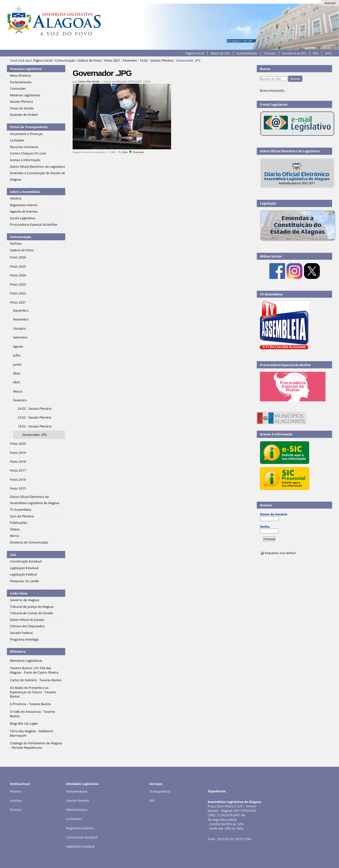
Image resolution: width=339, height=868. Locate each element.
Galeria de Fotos (89, 60)
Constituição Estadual (82, 837)
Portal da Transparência (29, 127)
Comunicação (65, 60)
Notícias (16, 800)
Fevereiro (130, 60)
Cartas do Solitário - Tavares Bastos (36, 680)
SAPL (329, 53)
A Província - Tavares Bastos (30, 704)
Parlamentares (77, 791)
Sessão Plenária (77, 800)
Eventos (16, 810)
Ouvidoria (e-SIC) (294, 53)
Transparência (160, 791)
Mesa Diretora (76, 810)
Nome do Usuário (274, 514)
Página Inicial (195, 53)
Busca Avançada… (273, 90)
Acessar (330, 3)
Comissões (74, 819)
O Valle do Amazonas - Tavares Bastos (32, 714)
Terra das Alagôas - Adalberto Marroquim (31, 733)
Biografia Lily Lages (24, 723)
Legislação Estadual (80, 846)
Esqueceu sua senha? (278, 553)
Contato (270, 53)
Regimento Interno (80, 828)
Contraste (310, 48)
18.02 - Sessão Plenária (156, 60)
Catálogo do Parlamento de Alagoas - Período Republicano (36, 745)
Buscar (265, 69)
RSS (316, 53)
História (16, 791)
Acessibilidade (247, 53)
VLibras (325, 48)
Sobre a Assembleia (25, 192)
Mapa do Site (220, 53)
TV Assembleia (271, 294)
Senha (265, 527)
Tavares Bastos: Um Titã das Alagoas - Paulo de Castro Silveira (34, 670)
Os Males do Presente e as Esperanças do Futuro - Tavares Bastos (33, 692)
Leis (13, 555)
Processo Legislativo (26, 69)
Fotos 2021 (112, 60)
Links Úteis (18, 593)
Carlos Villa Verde (89, 81)
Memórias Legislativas (26, 661)
